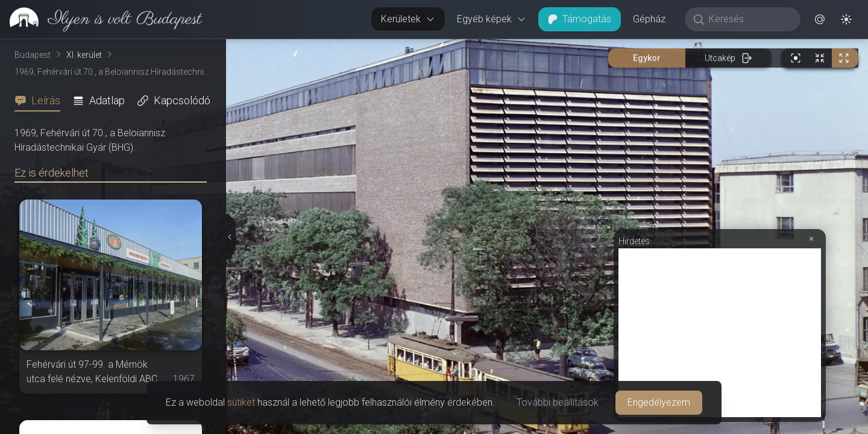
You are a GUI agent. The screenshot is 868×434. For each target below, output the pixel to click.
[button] (820, 19)
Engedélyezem (659, 402)
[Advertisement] (720, 333)
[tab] (41, 101)
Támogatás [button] (580, 19)
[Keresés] (749, 19)
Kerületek (408, 19)
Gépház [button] (649, 19)
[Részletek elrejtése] (230, 237)
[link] (101, 19)
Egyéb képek (492, 19)
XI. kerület (84, 55)
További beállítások (558, 402)
